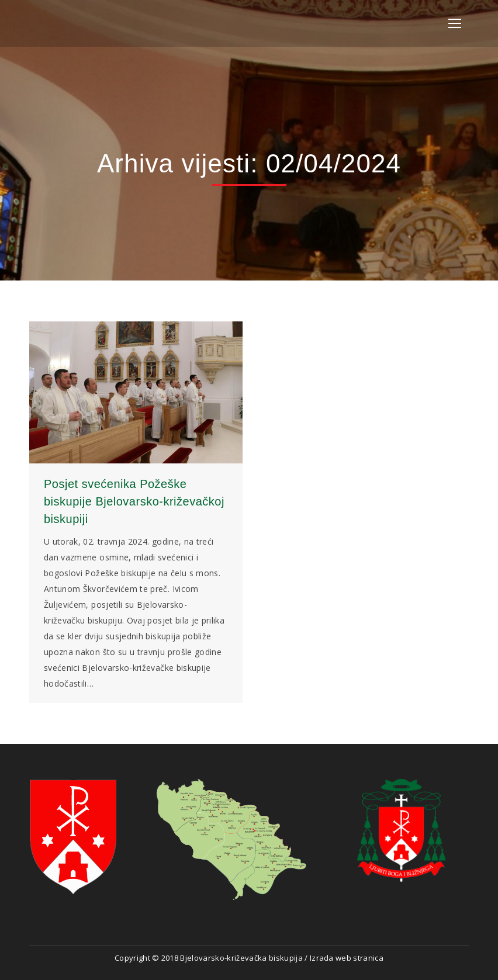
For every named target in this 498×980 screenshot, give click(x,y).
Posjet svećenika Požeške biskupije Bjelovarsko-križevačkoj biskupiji (134, 501)
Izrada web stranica (347, 958)
